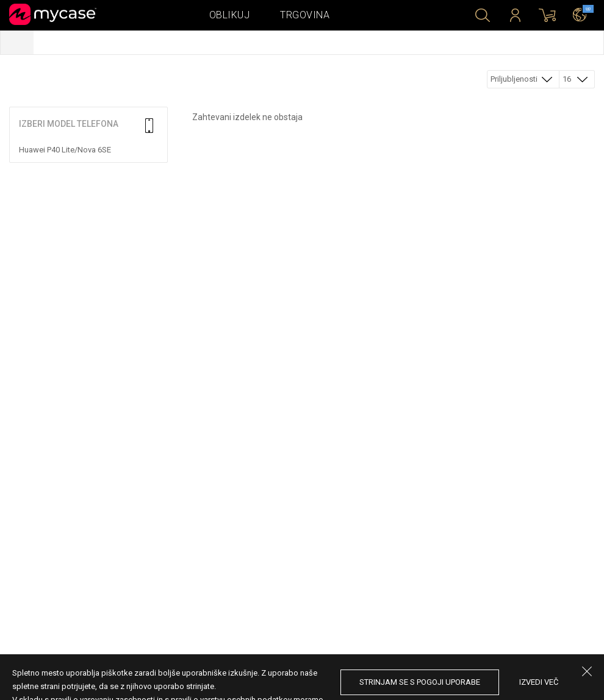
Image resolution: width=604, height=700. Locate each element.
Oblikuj (230, 15)
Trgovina (305, 15)
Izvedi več (539, 682)
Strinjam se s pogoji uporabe (420, 682)
